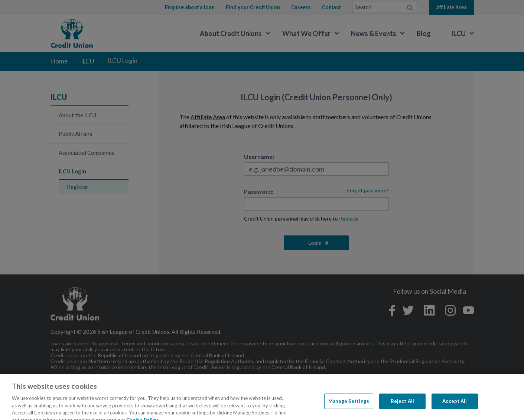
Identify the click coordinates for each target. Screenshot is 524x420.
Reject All (402, 407)
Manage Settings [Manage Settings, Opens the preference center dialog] (349, 407)
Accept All (455, 407)
